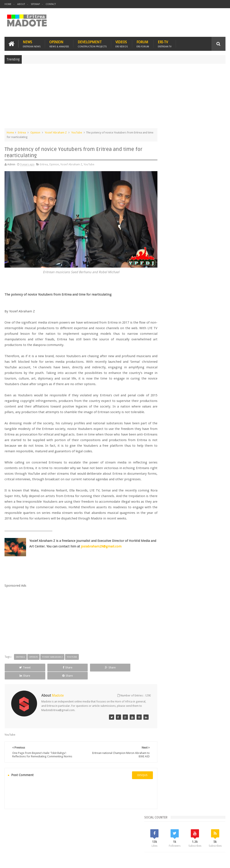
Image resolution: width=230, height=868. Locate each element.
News (32, 43)
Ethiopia (198, 358)
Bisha (177, 343)
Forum (143, 43)
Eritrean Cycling (170, 351)
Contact (51, 4)
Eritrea (22, 132)
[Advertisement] (115, 98)
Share (48, 684)
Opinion (59, 43)
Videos (122, 43)
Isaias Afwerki (169, 365)
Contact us (215, 840)
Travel (68, 840)
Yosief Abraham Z (56, 132)
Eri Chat (142, 840)
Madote (37, 861)
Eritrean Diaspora (194, 351)
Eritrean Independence (175, 358)
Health (210, 358)
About (21, 4)
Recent (170, 314)
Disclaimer (219, 861)
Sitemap (35, 4)
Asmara (165, 343)
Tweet (18, 684)
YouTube (77, 132)
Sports (197, 365)
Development (92, 43)
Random (214, 314)
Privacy (207, 861)
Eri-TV (165, 43)
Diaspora (49, 840)
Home (8, 4)
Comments (192, 314)
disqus (135, 787)
